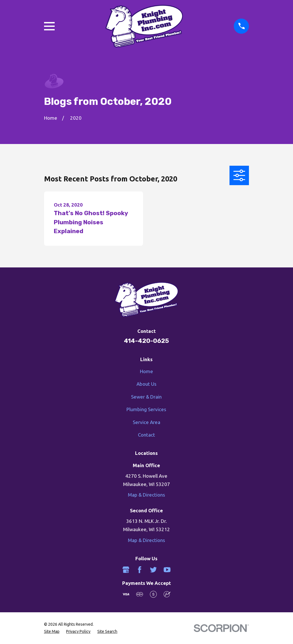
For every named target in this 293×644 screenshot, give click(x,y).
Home (146, 371)
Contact (146, 435)
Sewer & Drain (146, 397)
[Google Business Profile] (126, 570)
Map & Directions (146, 495)
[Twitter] (153, 570)
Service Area (146, 422)
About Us (146, 384)
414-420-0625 (146, 341)
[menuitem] (52, 632)
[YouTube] (167, 570)
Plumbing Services (146, 409)
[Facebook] (140, 570)
